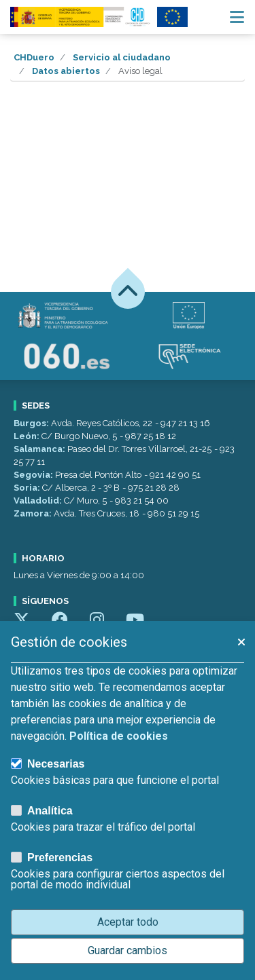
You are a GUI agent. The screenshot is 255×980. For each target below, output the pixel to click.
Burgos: (32, 423)
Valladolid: (39, 501)
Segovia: (34, 475)
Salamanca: (40, 449)
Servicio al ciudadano (122, 57)
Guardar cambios (128, 950)
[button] (241, 642)
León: (28, 436)
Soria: (28, 488)
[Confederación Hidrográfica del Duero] (81, 17)
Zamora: (34, 513)
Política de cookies (119, 736)
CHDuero (34, 57)
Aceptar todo (128, 922)
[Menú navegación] (237, 17)
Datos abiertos (66, 71)
